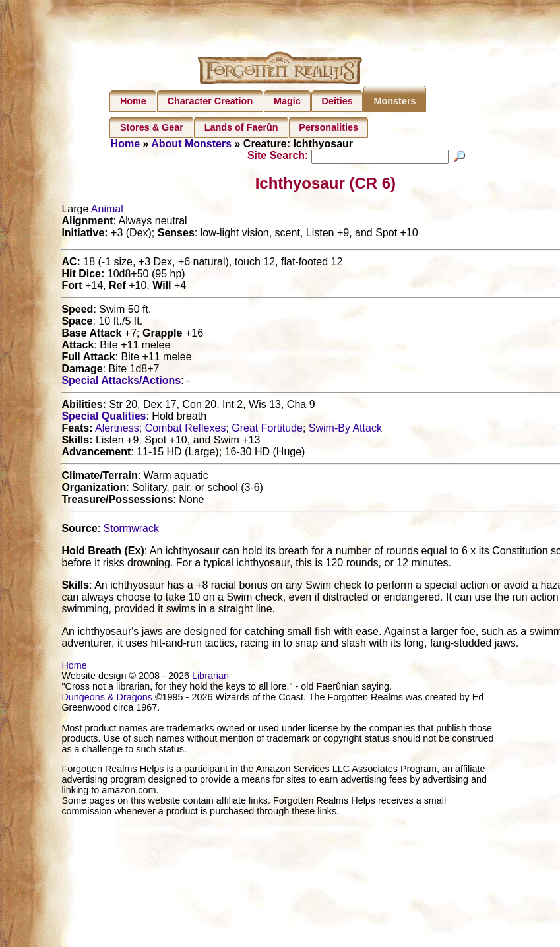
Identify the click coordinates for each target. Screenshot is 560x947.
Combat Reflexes (186, 430)
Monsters (395, 101)
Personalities (328, 127)
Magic (287, 101)
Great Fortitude (267, 430)
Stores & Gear (152, 127)
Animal (107, 211)
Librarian (210, 678)
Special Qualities (104, 418)
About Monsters (191, 144)
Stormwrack (131, 530)
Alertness (117, 430)
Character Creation (210, 101)
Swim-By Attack (345, 430)
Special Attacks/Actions (121, 382)
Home (133, 101)
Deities (337, 101)
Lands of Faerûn (241, 127)
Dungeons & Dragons (107, 699)
